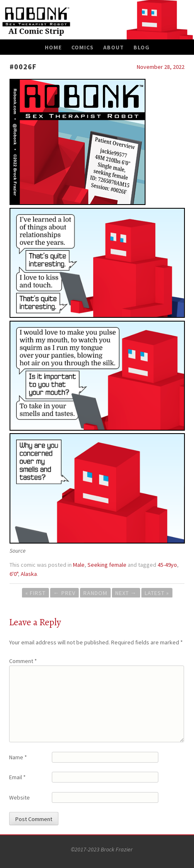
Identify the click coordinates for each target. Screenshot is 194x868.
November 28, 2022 (161, 67)
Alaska (29, 574)
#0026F (23, 67)
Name (18, 757)
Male (79, 565)
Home (53, 47)
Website (19, 797)
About (114, 47)
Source (18, 551)
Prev (64, 593)
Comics (82, 47)
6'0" (14, 574)
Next (126, 593)
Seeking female (107, 565)
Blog (142, 47)
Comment (23, 661)
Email (17, 777)
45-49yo (167, 565)
